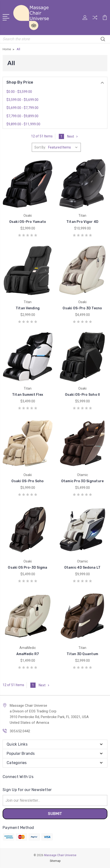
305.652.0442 (20, 731)
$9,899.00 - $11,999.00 (23, 124)
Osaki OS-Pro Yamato (28, 222)
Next (73, 136)
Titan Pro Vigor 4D (82, 222)
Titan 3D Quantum (82, 654)
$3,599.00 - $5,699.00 (22, 100)
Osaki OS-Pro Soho (27, 481)
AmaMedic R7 (28, 654)
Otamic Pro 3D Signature (82, 481)
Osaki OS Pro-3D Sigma (27, 568)
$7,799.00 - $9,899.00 (22, 116)
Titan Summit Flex (28, 395)
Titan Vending (28, 308)
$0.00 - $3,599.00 (19, 92)
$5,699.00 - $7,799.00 (22, 108)
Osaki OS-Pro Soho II (82, 395)
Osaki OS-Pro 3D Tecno (82, 308)
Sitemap (55, 861)
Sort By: (40, 147)
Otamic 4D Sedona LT (82, 568)
